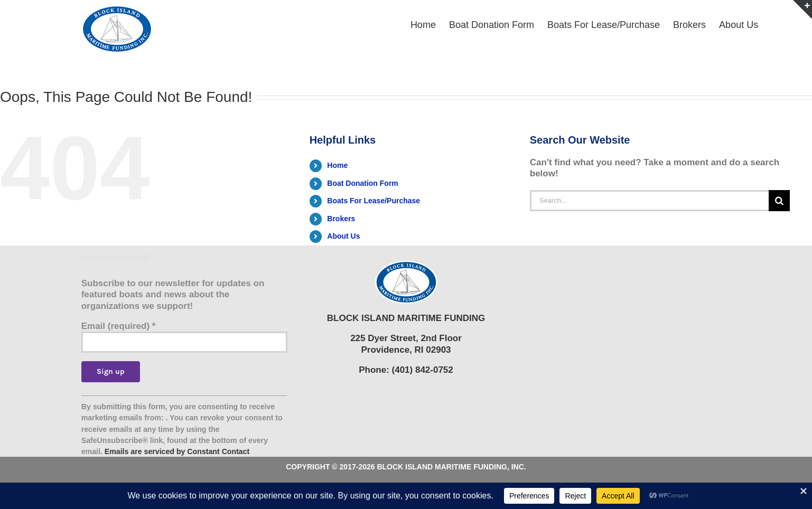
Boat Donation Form (363, 183)
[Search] (779, 201)
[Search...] (649, 201)
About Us (343, 236)
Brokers (341, 219)
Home (337, 165)
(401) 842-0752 (423, 370)
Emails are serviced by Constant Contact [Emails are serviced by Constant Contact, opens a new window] (177, 451)
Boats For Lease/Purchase (374, 201)
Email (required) (119, 326)
